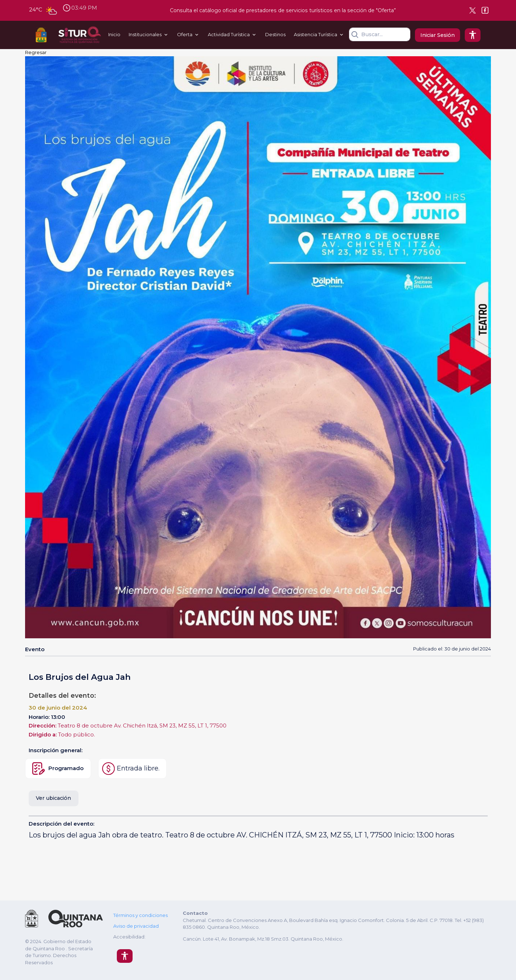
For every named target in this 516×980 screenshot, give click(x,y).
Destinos (275, 34)
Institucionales (145, 34)
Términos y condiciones (140, 915)
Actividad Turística (229, 34)
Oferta (185, 34)
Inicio (114, 34)
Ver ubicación (53, 798)
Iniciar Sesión (438, 35)
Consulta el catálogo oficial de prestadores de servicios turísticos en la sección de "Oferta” (283, 10)
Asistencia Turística (316, 34)
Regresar (36, 52)
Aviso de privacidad (136, 926)
